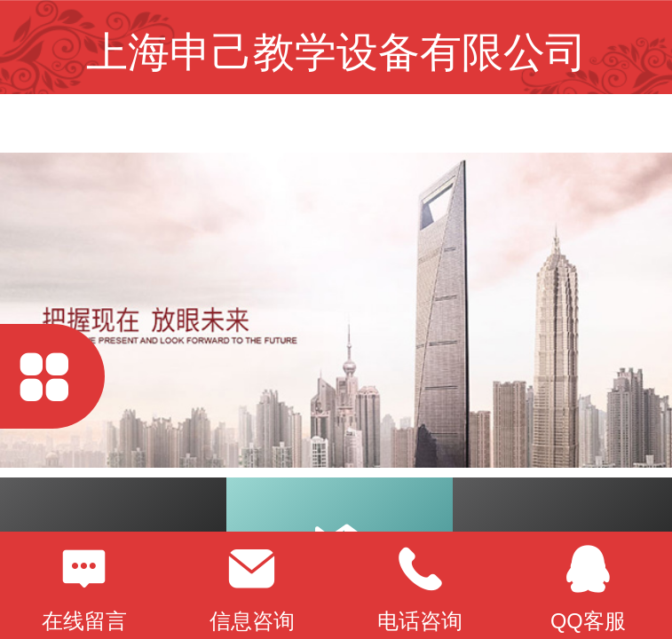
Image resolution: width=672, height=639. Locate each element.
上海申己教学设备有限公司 (336, 52)
